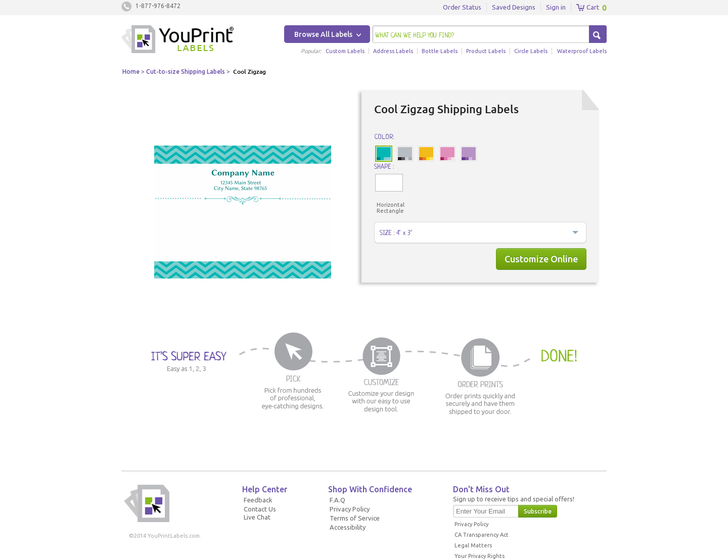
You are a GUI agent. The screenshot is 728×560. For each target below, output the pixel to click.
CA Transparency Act (482, 535)
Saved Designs (514, 7)
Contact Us (260, 509)
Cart (588, 8)
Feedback (258, 500)
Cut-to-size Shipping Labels (186, 72)
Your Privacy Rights (480, 556)
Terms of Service (355, 518)
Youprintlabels (177, 40)
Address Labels (393, 51)
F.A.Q (337, 500)
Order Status (462, 7)
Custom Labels (345, 51)
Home (131, 72)
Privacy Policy (350, 509)
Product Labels (486, 51)
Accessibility (348, 527)
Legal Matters (473, 545)
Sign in (556, 7)
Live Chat (257, 517)
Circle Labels (531, 51)
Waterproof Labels (582, 51)
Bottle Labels (440, 51)
